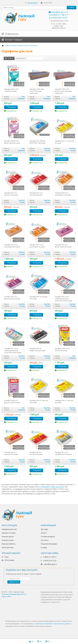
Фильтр (9, 58)
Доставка (44, 529)
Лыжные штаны (8, 540)
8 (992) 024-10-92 (58, 18)
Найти (72, 7)
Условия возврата (48, 537)
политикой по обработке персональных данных (53, 624)
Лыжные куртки (8, 537)
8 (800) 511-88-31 (58, 15)
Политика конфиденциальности (14, 594)
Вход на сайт (46, 3)
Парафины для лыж (9, 529)
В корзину (11, 107)
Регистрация (8, 560)
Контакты (45, 540)
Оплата (44, 533)
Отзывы (44, 547)
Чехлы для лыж (8, 547)
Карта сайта (6, 596)
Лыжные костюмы (9, 533)
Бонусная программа (49, 544)
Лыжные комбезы (9, 544)
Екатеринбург (33, 3)
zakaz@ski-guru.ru (58, 12)
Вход (5, 557)
